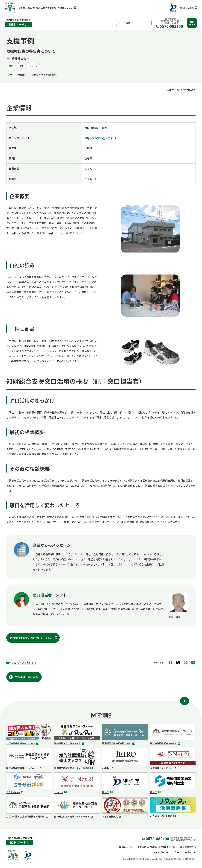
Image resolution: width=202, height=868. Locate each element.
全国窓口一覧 (126, 847)
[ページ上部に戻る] (184, 701)
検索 (148, 23)
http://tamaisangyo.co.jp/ (101, 138)
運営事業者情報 (188, 847)
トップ (9, 75)
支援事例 (22, 75)
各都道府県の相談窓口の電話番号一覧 (156, 847)
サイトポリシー (161, 852)
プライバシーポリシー (185, 852)
